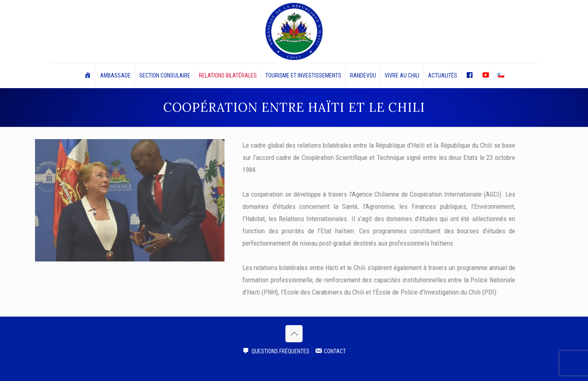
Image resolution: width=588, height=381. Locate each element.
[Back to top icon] (294, 334)
